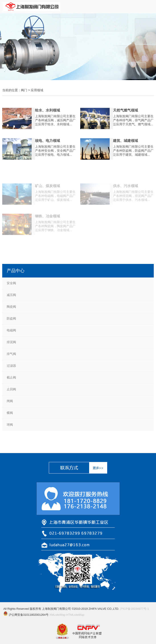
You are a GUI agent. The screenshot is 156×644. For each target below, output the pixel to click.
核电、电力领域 (47, 143)
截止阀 (11, 377)
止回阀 (11, 389)
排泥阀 (11, 342)
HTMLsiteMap (75, 615)
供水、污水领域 (125, 194)
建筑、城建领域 (125, 143)
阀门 (24, 90)
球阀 (10, 425)
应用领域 (37, 90)
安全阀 (11, 283)
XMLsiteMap (57, 615)
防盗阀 (11, 318)
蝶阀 (10, 413)
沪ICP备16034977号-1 (134, 609)
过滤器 (11, 366)
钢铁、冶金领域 (47, 224)
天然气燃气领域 (125, 112)
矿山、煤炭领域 (47, 194)
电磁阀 (11, 330)
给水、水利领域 (47, 112)
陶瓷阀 (11, 307)
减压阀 (11, 295)
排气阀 (11, 354)
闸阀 (10, 401)
